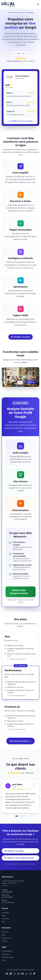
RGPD (4, 960)
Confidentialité (7, 951)
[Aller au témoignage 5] (25, 816)
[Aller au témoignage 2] (19, 816)
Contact (5, 941)
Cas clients (6, 919)
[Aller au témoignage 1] (17, 816)
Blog (3, 935)
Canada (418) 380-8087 (7, 891)
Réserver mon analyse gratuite (19, 858)
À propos (5, 932)
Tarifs (4, 916)
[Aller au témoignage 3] (21, 816)
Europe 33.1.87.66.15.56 (8, 901)
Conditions (6, 954)
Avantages (6, 912)
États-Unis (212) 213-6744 (7, 896)
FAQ (3, 922)
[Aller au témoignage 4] (23, 816)
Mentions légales (8, 957)
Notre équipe (6, 938)
